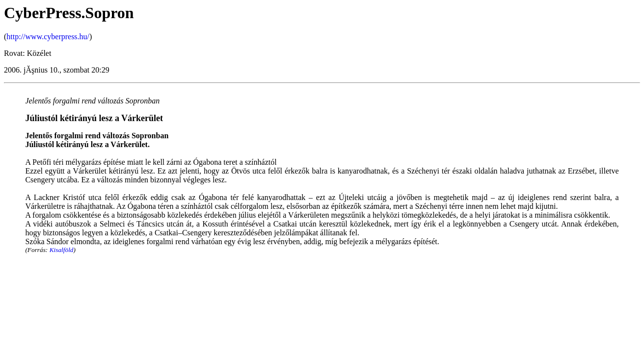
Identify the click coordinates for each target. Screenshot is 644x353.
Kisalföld (62, 250)
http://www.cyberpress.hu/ (48, 37)
